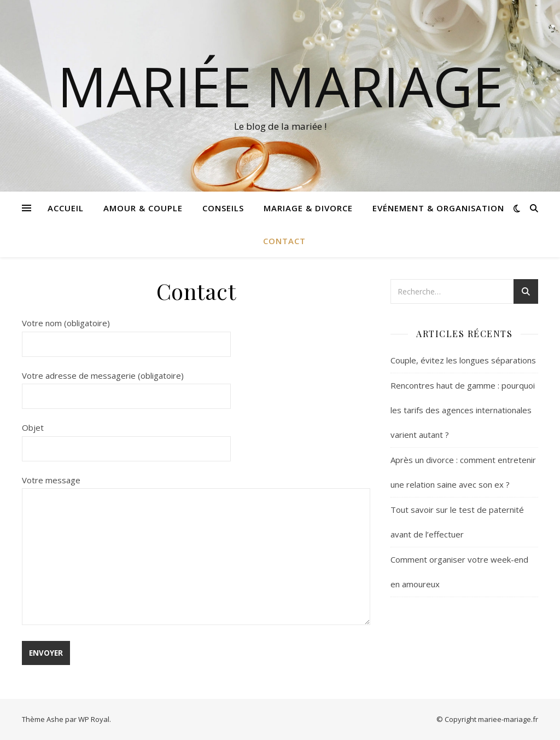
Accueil (66, 208)
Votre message (196, 551)
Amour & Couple (143, 208)
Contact (284, 241)
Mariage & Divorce (308, 208)
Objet (126, 438)
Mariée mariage (280, 86)
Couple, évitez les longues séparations (463, 360)
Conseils (223, 208)
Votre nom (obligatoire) (126, 333)
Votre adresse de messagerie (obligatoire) (126, 386)
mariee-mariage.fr (508, 719)
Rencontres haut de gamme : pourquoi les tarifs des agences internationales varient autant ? (463, 410)
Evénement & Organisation (438, 208)
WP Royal (94, 719)
